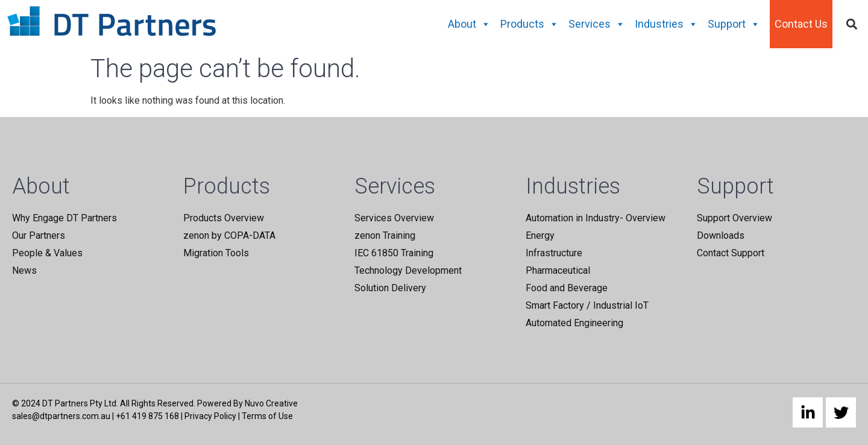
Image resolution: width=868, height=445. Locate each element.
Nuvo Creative (271, 403)
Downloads (721, 235)
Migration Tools (216, 253)
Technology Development (408, 270)
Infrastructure (554, 253)
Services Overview (394, 218)
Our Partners (39, 235)
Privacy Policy (210, 416)
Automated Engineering (574, 323)
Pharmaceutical (558, 270)
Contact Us (801, 24)
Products (530, 24)
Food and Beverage (567, 288)
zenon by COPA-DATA (229, 235)
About (469, 24)
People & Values (47, 253)
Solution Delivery (390, 288)
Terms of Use (267, 416)
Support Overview (734, 218)
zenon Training (385, 235)
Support (734, 24)
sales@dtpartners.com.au (61, 416)
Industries (666, 24)
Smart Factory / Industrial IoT (587, 305)
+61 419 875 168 (147, 416)
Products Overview (224, 218)
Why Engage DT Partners (64, 218)
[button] (852, 24)
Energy (540, 235)
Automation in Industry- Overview (596, 218)
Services (597, 24)
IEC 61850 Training (394, 253)
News (24, 270)
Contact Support (731, 253)
